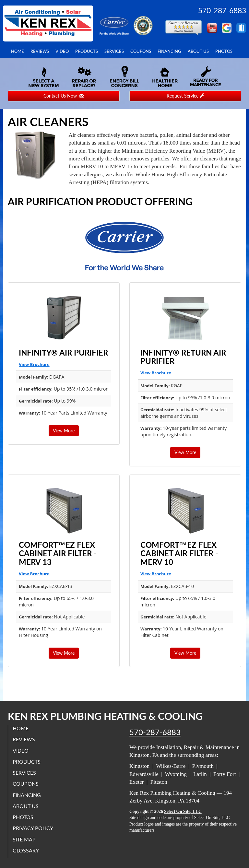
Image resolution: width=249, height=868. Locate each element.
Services (114, 51)
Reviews (40, 51)
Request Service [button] (185, 96)
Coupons (141, 51)
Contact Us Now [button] (64, 96)
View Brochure (34, 364)
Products (87, 51)
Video (62, 51)
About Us (198, 51)
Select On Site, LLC (183, 811)
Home (18, 51)
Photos (224, 51)
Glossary (26, 850)
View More (64, 431)
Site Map (24, 839)
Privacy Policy (33, 828)
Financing (169, 51)
